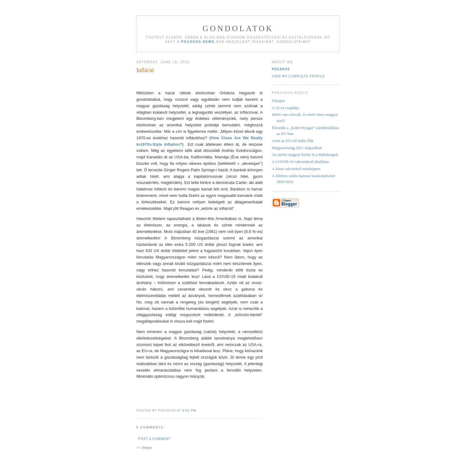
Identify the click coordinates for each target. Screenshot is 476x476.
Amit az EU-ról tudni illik (293, 141)
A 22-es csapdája (285, 108)
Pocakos (281, 69)
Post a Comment (154, 439)
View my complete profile (299, 76)
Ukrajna (278, 101)
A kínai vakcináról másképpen (296, 169)
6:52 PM (189, 411)
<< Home (144, 448)
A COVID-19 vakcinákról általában (300, 162)
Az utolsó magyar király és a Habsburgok (305, 155)
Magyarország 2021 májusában (297, 148)
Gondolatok (238, 28)
